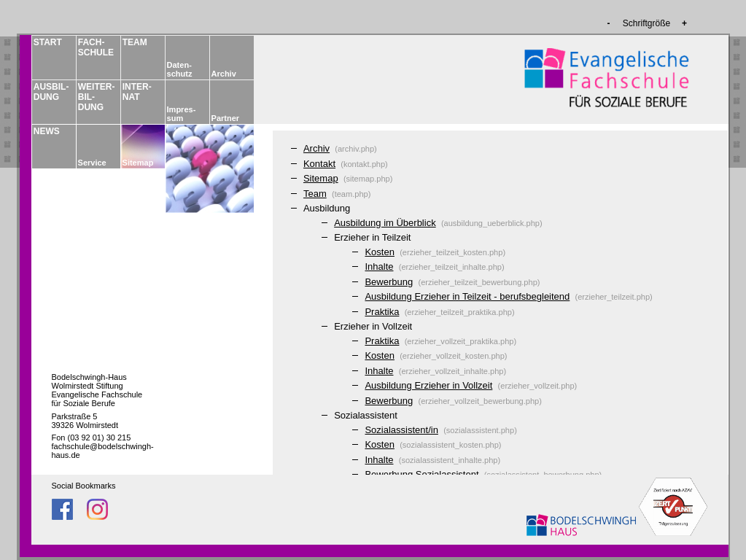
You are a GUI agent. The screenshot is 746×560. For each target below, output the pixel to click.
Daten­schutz (180, 69)
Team (315, 194)
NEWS (47, 131)
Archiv (224, 74)
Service (92, 163)
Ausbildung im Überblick (385, 223)
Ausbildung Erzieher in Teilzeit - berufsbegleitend (467, 296)
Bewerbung (389, 282)
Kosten (379, 252)
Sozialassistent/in (401, 430)
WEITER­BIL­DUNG (96, 97)
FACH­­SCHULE (96, 47)
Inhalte (379, 267)
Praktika (382, 312)
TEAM (135, 42)
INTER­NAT (137, 92)
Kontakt (319, 164)
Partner (226, 118)
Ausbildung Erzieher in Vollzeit (428, 385)
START (48, 42)
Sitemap (138, 163)
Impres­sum (182, 114)
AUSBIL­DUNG (51, 92)
